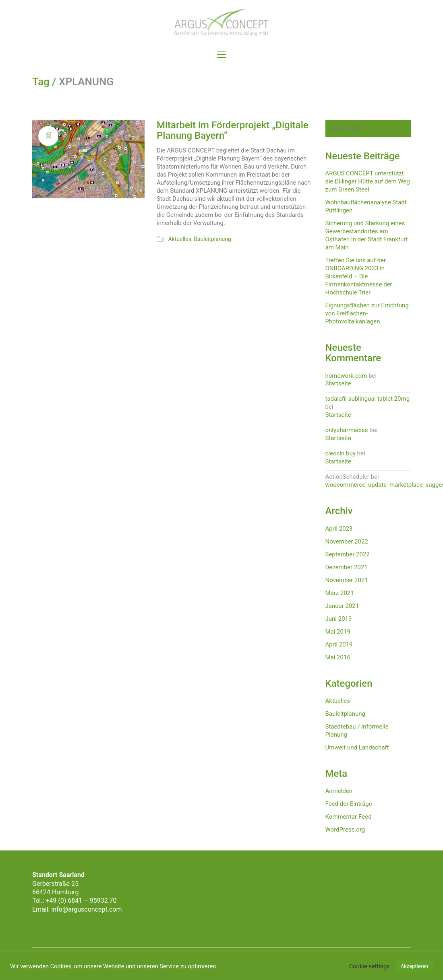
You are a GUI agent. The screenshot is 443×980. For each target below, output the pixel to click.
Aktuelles (179, 239)
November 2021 (347, 580)
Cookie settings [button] (370, 966)
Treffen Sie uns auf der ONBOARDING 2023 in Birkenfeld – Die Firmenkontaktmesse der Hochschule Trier (359, 276)
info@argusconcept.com (86, 909)
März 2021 (340, 593)
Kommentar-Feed (349, 817)
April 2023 (339, 529)
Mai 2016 (338, 657)
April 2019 (339, 644)
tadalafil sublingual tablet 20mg (368, 399)
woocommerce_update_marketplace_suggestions (368, 485)
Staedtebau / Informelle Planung (357, 731)
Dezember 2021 (347, 567)
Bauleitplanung (212, 239)
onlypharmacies (347, 430)
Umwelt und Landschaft (357, 747)
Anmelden (339, 791)
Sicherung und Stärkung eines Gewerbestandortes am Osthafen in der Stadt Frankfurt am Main (367, 235)
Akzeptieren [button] (414, 966)
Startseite (338, 383)
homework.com (346, 376)
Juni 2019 (339, 619)
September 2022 (348, 554)
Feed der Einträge (349, 804)
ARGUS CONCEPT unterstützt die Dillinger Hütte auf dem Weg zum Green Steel (368, 181)
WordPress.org (345, 830)
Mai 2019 (338, 632)
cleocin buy (341, 453)
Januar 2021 (342, 606)
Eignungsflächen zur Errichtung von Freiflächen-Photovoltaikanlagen (367, 313)
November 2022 (347, 541)
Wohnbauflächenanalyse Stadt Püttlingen (366, 206)
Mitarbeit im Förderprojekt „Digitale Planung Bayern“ (233, 131)
